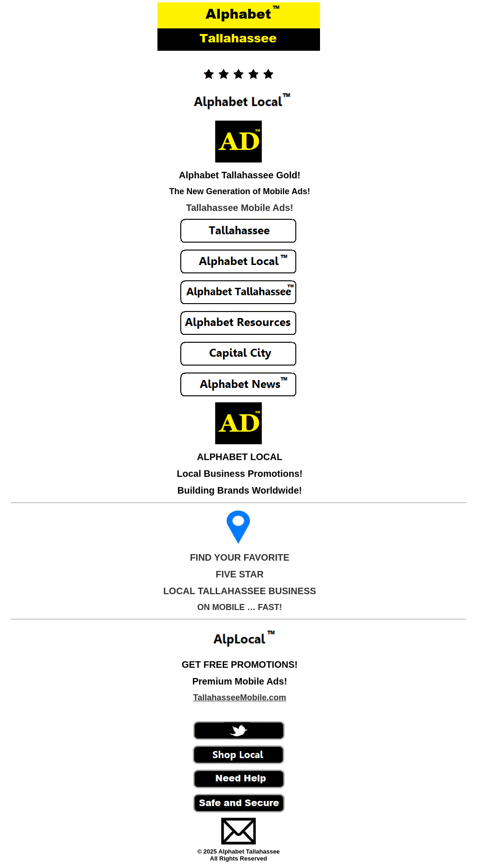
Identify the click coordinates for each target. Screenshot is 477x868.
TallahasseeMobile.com (240, 698)
